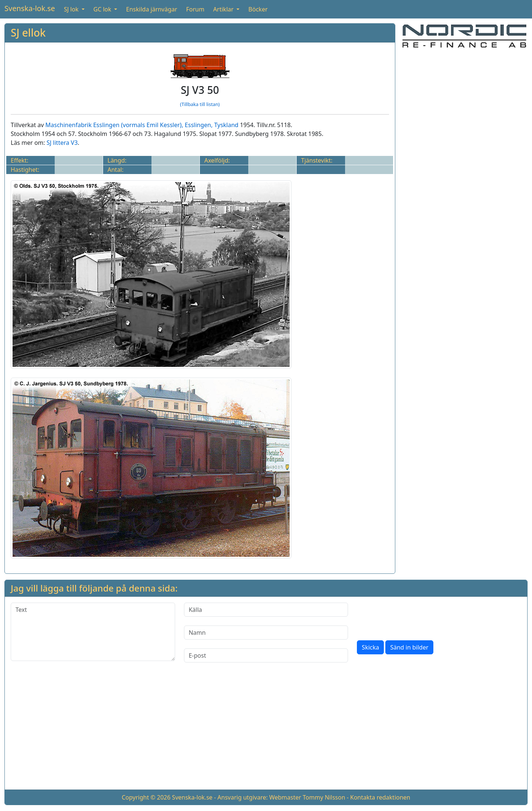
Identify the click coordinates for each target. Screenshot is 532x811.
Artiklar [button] (224, 9)
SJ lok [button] (72, 9)
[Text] (93, 632)
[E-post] (266, 655)
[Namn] (266, 633)
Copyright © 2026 (146, 797)
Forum (195, 9)
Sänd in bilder (409, 647)
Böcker (258, 9)
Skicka (370, 647)
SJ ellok (28, 33)
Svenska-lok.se (30, 8)
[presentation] (413, 617)
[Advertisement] (464, 106)
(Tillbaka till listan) (200, 104)
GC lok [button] (103, 9)
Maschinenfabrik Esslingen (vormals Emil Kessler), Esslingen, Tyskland (142, 125)
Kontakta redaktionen (380, 797)
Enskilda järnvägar (151, 9)
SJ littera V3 (62, 143)
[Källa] (266, 610)
